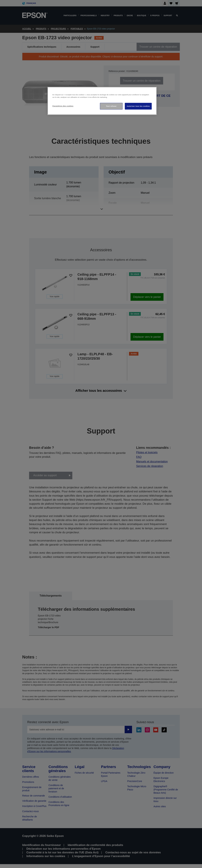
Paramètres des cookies (63, 106)
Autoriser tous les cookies (138, 106)
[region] (102, 101)
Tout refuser (111, 106)
